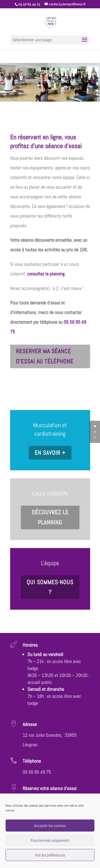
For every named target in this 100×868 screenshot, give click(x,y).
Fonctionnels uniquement (50, 840)
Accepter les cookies (50, 826)
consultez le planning (46, 274)
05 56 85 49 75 (37, 772)
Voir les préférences (50, 855)
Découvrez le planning (50, 517)
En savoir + (50, 453)
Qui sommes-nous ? (50, 587)
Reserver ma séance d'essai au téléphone (45, 356)
